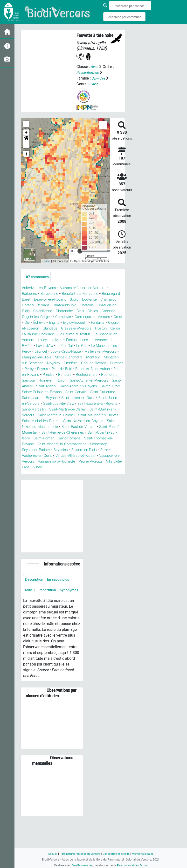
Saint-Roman (99, 450)
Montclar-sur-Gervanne (42, 369)
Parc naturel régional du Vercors (78, 854)
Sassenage (78, 461)
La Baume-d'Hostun (60, 340)
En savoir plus (60, 597)
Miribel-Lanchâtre (73, 363)
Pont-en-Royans (66, 380)
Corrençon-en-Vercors (43, 323)
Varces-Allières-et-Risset (43, 473)
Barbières (30, 294)
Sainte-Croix (77, 398)
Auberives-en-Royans (40, 288)
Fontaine (61, 328)
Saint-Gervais (50, 404)
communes (37, 277)
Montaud (100, 363)
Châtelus (32, 311)
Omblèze (91, 369)
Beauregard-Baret (37, 299)
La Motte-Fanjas (50, 346)
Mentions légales (146, 854)
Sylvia (94, 84)
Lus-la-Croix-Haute (55, 357)
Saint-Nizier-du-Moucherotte (63, 438)
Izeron (81, 334)
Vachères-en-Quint (103, 467)
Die (81, 323)
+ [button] (26, 133)
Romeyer (92, 386)
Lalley (27, 346)
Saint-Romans (34, 456)
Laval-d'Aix (31, 352)
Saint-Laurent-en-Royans (82, 415)
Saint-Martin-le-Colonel (59, 427)
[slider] (80, 251)
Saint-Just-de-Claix (39, 415)
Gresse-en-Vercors (41, 334)
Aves (95, 67)
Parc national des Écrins (133, 865)
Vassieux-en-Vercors (86, 473)
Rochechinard (34, 386)
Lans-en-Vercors (82, 346)
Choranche (112, 311)
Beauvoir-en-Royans (73, 299)
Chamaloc (50, 305)
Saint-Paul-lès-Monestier (59, 444)
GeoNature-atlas (81, 865)
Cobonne (59, 317)
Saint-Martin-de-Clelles (61, 421)
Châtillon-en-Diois (59, 311)
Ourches (45, 375)
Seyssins (32, 467)
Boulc (99, 299)
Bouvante (30, 305)
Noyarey (73, 369)
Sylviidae (99, 78)
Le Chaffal (53, 352)
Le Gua (72, 352)
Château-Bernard (77, 305)
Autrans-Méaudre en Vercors (87, 288)
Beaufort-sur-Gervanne (84, 294)
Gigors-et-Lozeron (87, 328)
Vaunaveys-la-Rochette (42, 479)
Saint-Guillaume (79, 404)
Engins (110, 323)
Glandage (115, 328)
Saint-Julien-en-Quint (57, 409)
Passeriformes (89, 72)
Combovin (115, 317)
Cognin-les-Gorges (86, 317)
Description (35, 597)
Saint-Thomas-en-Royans (73, 456)
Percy (61, 375)
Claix (29, 317)
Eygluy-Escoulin (36, 328)
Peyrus (75, 375)
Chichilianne (89, 311)
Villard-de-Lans (109, 479)
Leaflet (46, 261)
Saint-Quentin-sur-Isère (64, 450)
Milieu (30, 608)
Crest (70, 323)
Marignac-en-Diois (38, 363)
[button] (26, 139)
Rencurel (107, 380)
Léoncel (29, 357)
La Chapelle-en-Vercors (101, 340)
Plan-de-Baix (96, 375)
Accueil (49, 854)
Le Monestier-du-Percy (101, 352)
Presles (90, 380)
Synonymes (35, 619)
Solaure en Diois (57, 467)
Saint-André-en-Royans (42, 398)
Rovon (109, 386)
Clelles (42, 317)
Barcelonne (51, 294)
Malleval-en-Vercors (93, 357)
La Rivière (108, 346)
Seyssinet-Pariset (106, 461)
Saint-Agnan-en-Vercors (43, 392)
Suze (79, 467)
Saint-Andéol (79, 392)
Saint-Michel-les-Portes (58, 433)
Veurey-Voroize (79, 479)
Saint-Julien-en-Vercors (100, 409)
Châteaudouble (108, 305)
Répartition (49, 608)
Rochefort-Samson (65, 386)
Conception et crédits (117, 854)
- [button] (26, 145)
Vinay (29, 485)
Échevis (94, 323)
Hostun (66, 334)
